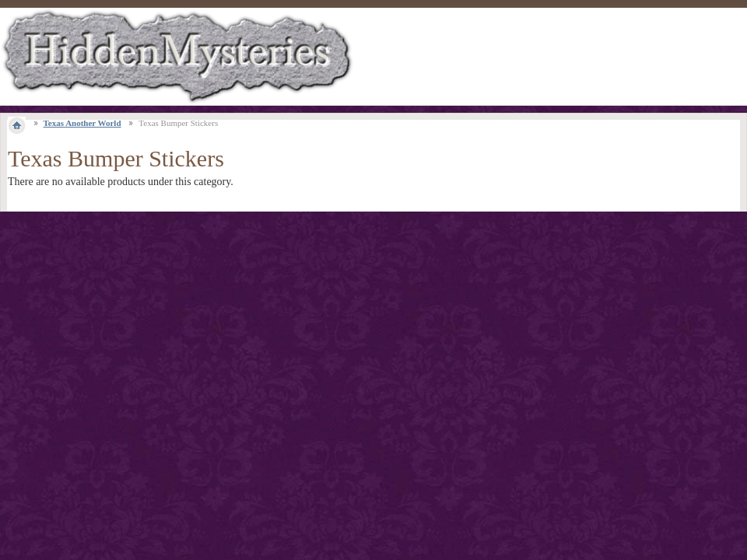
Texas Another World (82, 123)
